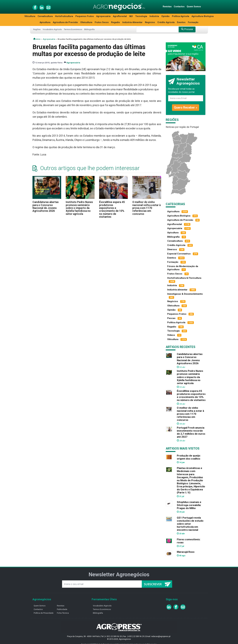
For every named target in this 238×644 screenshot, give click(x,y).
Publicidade (62, 609)
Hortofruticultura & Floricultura (184, 278)
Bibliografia (89, 29)
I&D (131, 16)
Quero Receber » (186, 107)
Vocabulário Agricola (102, 606)
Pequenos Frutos (85, 16)
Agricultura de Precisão (65, 22)
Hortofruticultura (64, 16)
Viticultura (30, 16)
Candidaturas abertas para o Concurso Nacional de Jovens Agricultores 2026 (46, 206)
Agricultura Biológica (203, 16)
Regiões (37, 29)
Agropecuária (103, 16)
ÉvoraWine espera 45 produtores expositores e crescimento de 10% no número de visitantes (112, 209)
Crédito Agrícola (166, 22)
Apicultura (45, 22)
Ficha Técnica (63, 613)
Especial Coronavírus (179, 254)
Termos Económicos (73, 29)
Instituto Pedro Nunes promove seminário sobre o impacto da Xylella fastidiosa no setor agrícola (79, 208)
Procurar (187, 29)
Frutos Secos (102, 22)
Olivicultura (86, 22)
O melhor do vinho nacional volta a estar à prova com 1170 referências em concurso (146, 208)
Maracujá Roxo (186, 552)
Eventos (181, 22)
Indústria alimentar (177, 290)
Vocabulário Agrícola (52, 29)
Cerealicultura (45, 16)
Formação (193, 22)
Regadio (116, 22)
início (37, 39)
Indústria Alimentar (132, 22)
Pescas (171, 318)
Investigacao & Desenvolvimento (185, 294)
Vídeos (171, 335)
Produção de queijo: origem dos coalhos (189, 457)
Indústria (154, 16)
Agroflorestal (120, 16)
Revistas (167, 7)
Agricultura (173, 211)
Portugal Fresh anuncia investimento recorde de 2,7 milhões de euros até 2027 (191, 432)
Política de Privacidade (44, 613)
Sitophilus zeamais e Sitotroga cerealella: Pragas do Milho (189, 505)
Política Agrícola (181, 16)
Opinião (165, 16)
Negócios (150, 22)
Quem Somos (194, 7)
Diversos (172, 249)
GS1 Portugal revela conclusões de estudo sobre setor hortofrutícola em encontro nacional (190, 524)
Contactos (179, 7)
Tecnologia (141, 16)
